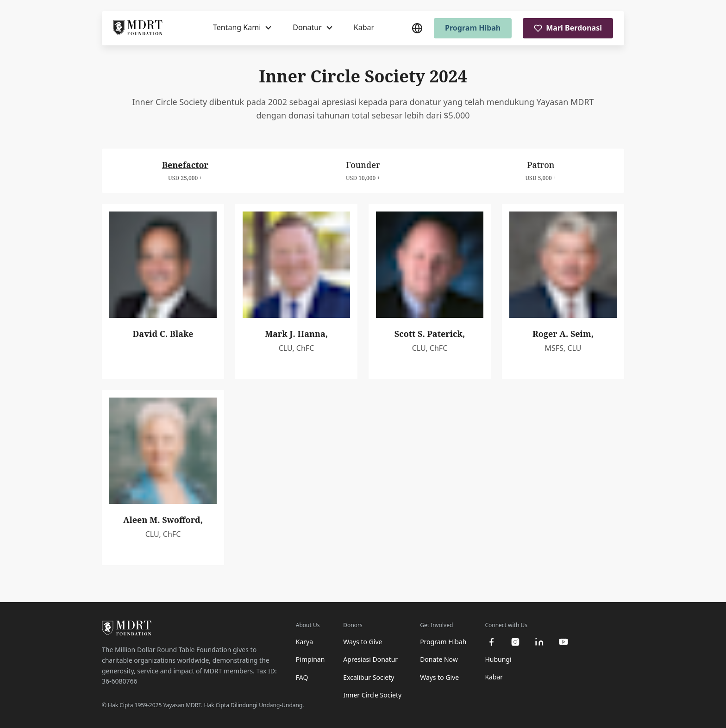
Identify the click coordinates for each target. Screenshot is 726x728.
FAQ (302, 677)
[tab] (185, 171)
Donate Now (439, 659)
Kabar (364, 27)
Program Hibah (473, 28)
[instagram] (515, 642)
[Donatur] (313, 28)
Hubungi (498, 659)
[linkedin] (539, 642)
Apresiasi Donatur (370, 659)
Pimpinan (310, 659)
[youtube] (563, 642)
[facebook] (491, 642)
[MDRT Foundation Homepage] (138, 28)
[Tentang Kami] (242, 28)
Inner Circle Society (372, 695)
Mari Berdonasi (568, 28)
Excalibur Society (369, 677)
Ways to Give (363, 642)
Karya (304, 642)
